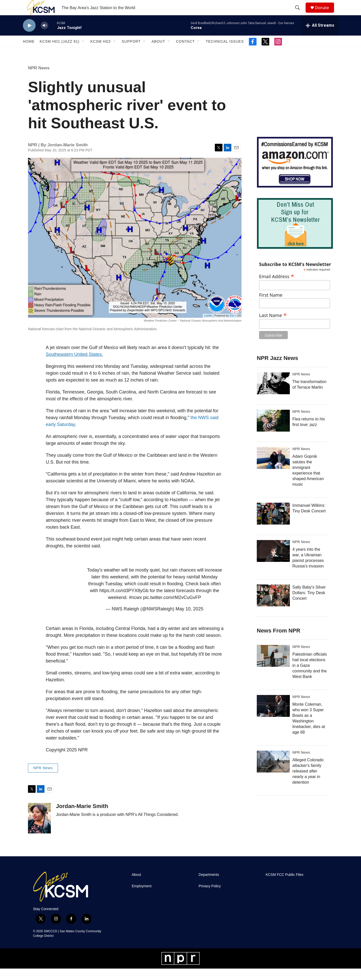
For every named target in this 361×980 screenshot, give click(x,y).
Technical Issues (225, 53)
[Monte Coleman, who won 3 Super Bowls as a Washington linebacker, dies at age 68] (273, 717)
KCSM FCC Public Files (285, 886)
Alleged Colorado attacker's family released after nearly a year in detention (308, 783)
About (158, 53)
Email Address (277, 287)
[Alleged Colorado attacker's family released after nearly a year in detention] (273, 773)
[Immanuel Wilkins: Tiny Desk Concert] (273, 525)
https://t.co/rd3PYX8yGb (124, 602)
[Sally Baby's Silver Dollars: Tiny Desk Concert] (273, 607)
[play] (29, 37)
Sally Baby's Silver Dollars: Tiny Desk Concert (309, 604)
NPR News (39, 79)
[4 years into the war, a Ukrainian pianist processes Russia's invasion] (273, 562)
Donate (325, 13)
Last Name (273, 326)
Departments (209, 886)
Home (29, 53)
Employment (142, 898)
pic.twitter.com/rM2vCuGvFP (172, 609)
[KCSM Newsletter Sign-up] (295, 235)
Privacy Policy (210, 898)
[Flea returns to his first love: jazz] (273, 432)
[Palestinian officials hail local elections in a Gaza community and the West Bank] (273, 667)
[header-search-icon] (300, 13)
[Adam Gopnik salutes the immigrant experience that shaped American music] (273, 469)
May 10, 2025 (190, 620)
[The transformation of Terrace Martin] (273, 395)
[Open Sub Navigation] (83, 53)
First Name (271, 306)
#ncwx (135, 609)
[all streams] (320, 37)
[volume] (44, 37)
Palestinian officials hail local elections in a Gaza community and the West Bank (310, 677)
